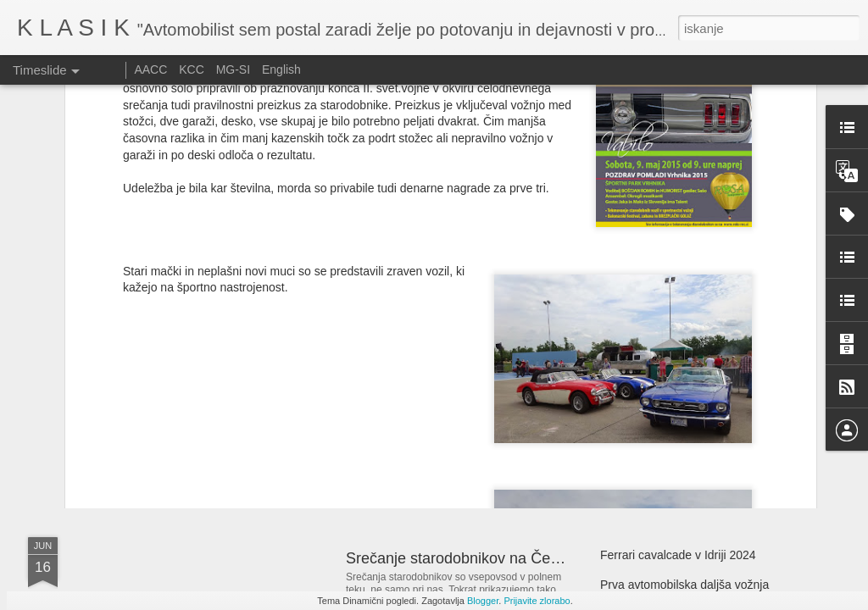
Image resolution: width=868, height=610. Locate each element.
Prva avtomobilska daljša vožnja (684, 585)
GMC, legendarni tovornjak (187, 394)
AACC (150, 69)
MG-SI (233, 69)
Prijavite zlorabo (537, 601)
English (281, 69)
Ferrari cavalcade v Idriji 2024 (678, 555)
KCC (192, 69)
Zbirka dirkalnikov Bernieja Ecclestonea (704, 391)
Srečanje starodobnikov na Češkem (466, 558)
